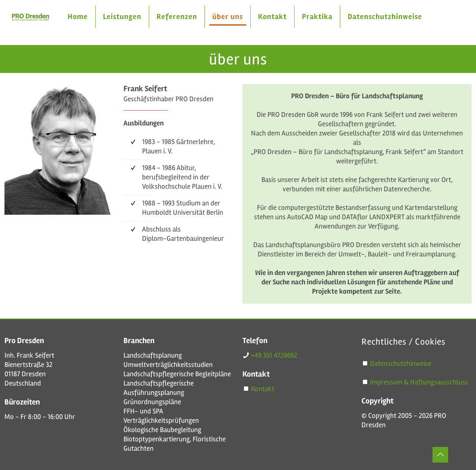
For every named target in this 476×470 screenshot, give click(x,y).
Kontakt (263, 389)
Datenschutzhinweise (401, 364)
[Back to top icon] (440, 455)
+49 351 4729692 (274, 355)
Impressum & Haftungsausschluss (419, 382)
